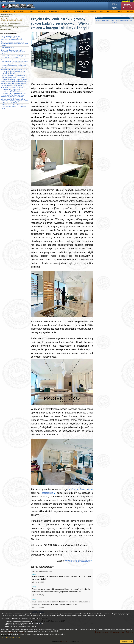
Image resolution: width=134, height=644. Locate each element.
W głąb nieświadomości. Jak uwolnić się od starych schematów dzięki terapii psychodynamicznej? (14, 71)
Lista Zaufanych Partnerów (10, 637)
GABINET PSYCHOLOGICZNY (11, 23)
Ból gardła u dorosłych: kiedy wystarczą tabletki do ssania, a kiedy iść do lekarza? (14, 80)
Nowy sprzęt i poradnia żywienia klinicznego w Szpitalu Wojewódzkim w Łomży (14, 52)
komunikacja (54, 11)
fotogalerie (79, 11)
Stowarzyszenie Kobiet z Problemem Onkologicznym (13, 29)
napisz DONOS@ (128, 1)
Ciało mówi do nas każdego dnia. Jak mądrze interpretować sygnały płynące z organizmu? (14, 44)
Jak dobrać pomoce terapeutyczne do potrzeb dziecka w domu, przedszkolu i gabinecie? (14, 66)
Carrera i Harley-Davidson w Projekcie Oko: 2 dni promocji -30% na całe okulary (14, 61)
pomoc (110, 11)
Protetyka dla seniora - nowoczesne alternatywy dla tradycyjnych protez (13, 76)
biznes (31, 11)
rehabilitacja (5, 17)
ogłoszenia (19, 11)
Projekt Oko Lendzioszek (78, 561)
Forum (115, 4)
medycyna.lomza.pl (7, 25)
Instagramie (47, 493)
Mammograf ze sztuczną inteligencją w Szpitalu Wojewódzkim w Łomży (13, 84)
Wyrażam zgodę (126, 641)
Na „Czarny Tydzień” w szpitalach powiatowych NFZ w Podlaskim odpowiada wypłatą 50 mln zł (12, 89)
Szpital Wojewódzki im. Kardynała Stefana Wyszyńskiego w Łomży (12, 20)
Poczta (115, 8)
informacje (5, 11)
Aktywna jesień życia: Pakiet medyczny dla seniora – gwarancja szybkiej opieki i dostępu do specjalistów (14, 101)
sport (120, 11)
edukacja (41, 11)
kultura (67, 11)
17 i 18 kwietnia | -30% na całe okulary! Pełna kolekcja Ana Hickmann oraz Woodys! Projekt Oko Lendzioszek (13, 95)
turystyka (92, 11)
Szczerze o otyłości (7, 48)
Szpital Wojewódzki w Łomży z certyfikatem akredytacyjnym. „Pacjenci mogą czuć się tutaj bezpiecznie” (14, 38)
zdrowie (14, 14)
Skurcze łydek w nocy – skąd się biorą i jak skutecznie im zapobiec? (14, 57)
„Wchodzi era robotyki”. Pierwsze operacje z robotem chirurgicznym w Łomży (13, 106)
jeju (101, 11)
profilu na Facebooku (80, 489)
